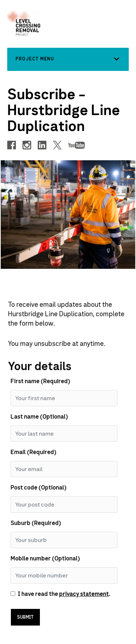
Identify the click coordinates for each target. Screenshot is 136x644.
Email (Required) (34, 452)
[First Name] (64, 398)
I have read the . (64, 594)
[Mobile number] (64, 575)
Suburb (36, 523)
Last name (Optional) (39, 417)
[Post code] (64, 505)
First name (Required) (40, 381)
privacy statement (84, 594)
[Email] (64, 469)
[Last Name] (64, 434)
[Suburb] (64, 540)
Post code (39, 488)
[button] (68, 59)
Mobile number (45, 559)
